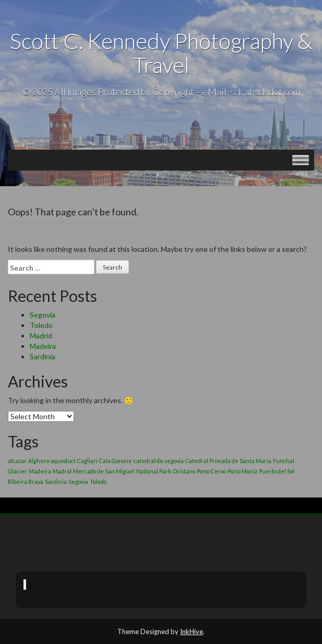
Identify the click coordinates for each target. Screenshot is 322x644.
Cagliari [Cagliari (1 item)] (87, 461)
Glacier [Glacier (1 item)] (17, 471)
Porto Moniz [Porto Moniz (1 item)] (242, 471)
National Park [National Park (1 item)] (154, 471)
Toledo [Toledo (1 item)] (98, 482)
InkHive (192, 631)
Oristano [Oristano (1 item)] (184, 471)
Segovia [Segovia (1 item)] (78, 482)
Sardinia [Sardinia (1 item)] (56, 482)
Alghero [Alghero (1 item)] (39, 461)
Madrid (41, 336)
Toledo (41, 325)
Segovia (43, 315)
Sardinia (43, 356)
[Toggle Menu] (301, 160)
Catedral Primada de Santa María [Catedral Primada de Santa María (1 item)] (228, 461)
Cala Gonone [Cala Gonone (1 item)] (116, 461)
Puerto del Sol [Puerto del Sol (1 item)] (277, 471)
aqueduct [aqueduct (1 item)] (63, 461)
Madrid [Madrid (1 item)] (62, 471)
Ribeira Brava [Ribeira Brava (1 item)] (26, 482)
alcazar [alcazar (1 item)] (17, 461)
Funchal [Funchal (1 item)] (284, 461)
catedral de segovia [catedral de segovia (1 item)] (159, 461)
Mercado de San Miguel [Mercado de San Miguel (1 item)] (104, 471)
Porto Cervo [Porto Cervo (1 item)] (211, 471)
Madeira (43, 346)
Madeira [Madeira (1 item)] (40, 471)
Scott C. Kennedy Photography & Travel (161, 53)
